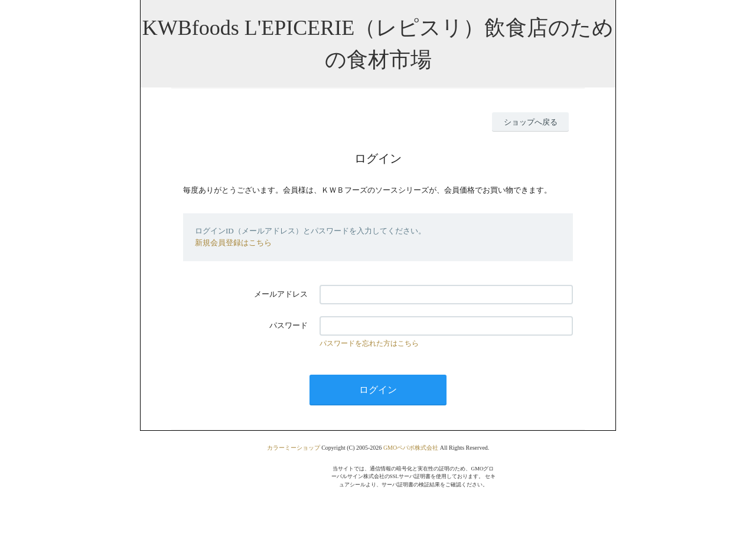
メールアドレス (281, 294)
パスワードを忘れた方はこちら (369, 343)
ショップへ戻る (531, 122)
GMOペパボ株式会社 (411, 448)
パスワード (289, 325)
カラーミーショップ (294, 448)
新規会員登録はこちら (233, 243)
